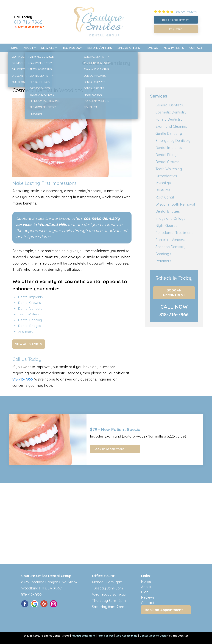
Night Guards (166, 225)
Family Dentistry (169, 119)
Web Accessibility (127, 636)
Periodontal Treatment (174, 233)
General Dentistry (170, 105)
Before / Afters (100, 48)
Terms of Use (105, 636)
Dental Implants (169, 148)
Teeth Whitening (169, 169)
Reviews (152, 48)
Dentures (163, 190)
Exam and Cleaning (171, 126)
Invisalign (163, 183)
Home (14, 48)
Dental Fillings (167, 155)
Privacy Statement (83, 636)
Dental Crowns (168, 162)
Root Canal (165, 197)
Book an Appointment (174, 293)
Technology (72, 48)
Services (48, 48)
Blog (145, 592)
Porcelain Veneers (170, 240)
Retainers (163, 261)
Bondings (163, 254)
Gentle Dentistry (169, 133)
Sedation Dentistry (171, 247)
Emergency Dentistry (173, 141)
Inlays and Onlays (170, 218)
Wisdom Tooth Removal (175, 204)
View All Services (29, 344)
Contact (196, 48)
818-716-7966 (28, 22)
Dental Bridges (168, 211)
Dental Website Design (154, 636)
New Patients (174, 48)
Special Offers (129, 48)
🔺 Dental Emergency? (29, 27)
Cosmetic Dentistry (171, 112)
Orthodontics (166, 176)
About (28, 48)
